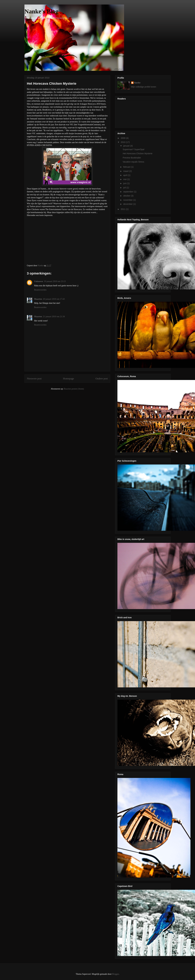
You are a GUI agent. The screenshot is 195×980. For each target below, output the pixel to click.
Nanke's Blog (42, 11)
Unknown (38, 281)
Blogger (115, 974)
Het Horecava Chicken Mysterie (138, 153)
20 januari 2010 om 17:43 (54, 299)
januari (127, 146)
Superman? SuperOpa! (134, 149)
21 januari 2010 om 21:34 (54, 317)
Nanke (137, 83)
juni (125, 183)
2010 (123, 142)
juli (125, 188)
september (128, 192)
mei (125, 179)
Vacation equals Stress (133, 162)
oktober (127, 196)
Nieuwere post (34, 379)
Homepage (69, 379)
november (128, 200)
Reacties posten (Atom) (74, 389)
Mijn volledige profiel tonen (144, 87)
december (128, 204)
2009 (123, 138)
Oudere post (102, 379)
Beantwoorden (40, 290)
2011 (123, 209)
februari (127, 167)
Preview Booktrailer (132, 158)
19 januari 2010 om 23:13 (55, 281)
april (125, 175)
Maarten (38, 299)
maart (126, 171)
